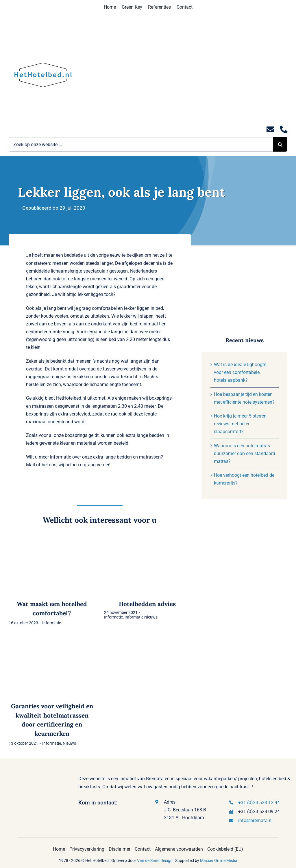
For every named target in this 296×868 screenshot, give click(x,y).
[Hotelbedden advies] (147, 539)
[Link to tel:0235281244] (284, 130)
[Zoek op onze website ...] (141, 144)
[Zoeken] (280, 144)
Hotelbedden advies (147, 604)
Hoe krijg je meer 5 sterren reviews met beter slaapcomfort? (240, 424)
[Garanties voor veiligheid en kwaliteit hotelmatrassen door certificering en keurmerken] (52, 641)
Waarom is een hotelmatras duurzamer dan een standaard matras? (245, 453)
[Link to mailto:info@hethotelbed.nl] (270, 130)
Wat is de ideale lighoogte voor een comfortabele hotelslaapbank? (240, 372)
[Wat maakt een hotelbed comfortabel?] (52, 539)
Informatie (52, 623)
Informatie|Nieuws (141, 617)
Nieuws (69, 743)
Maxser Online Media (219, 860)
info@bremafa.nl (255, 820)
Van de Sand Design (155, 860)
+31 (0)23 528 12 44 (259, 803)
